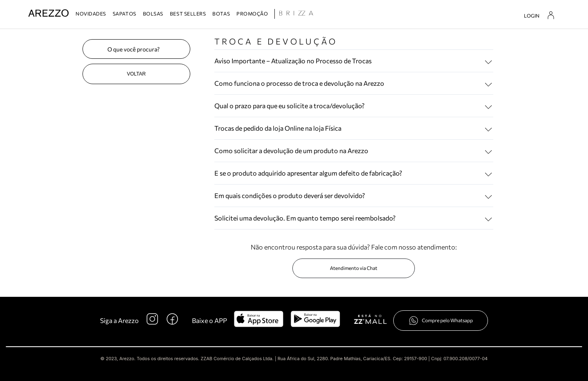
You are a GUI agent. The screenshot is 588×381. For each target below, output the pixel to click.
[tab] (354, 61)
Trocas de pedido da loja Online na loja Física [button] (278, 128)
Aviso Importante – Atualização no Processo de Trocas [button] (293, 61)
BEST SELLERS (188, 13)
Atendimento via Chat (354, 268)
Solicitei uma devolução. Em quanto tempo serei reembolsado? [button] (305, 218)
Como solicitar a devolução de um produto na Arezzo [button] (291, 150)
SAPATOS (125, 13)
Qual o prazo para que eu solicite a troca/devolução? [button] (290, 106)
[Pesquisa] (136, 49)
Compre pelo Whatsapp (441, 321)
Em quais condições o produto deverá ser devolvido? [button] (290, 195)
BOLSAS (153, 13)
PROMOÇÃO (252, 13)
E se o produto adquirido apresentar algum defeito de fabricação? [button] (308, 173)
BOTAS (221, 13)
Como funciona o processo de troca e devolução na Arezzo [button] (299, 83)
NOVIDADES (91, 13)
